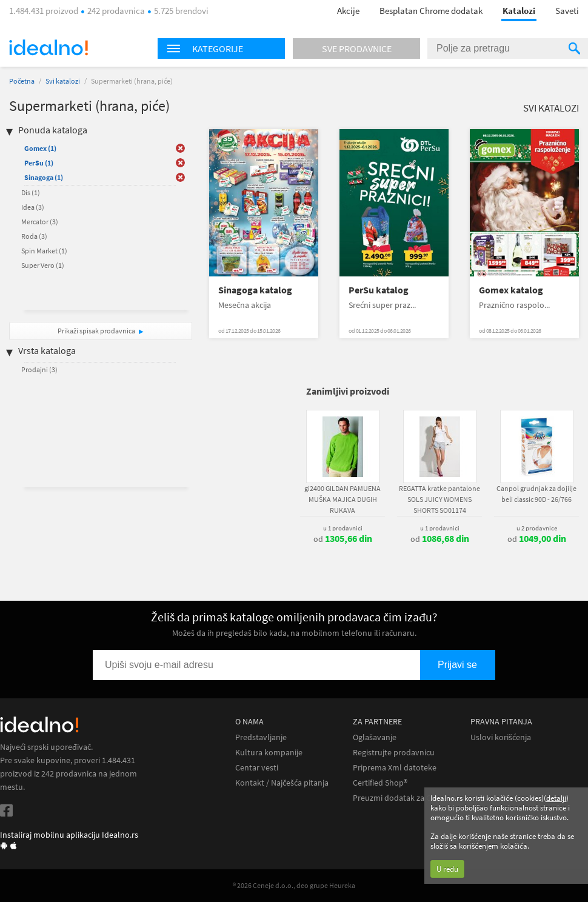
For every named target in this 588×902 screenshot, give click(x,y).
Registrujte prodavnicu (394, 753)
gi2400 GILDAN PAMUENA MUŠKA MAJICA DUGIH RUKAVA (342, 499)
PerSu (39, 163)
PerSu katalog (379, 290)
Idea (33, 207)
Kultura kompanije (269, 753)
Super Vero (43, 265)
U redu (447, 869)
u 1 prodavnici (343, 528)
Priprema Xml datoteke (395, 768)
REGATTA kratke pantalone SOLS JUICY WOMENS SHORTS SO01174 (439, 499)
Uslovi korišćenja (501, 737)
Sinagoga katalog (255, 290)
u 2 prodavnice (537, 528)
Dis (31, 192)
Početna (22, 81)
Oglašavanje (375, 737)
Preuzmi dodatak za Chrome (404, 798)
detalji (556, 798)
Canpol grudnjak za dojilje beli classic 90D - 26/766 (536, 494)
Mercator (40, 222)
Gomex (40, 148)
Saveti (567, 11)
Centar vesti (257, 768)
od (343, 539)
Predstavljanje (261, 737)
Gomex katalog (511, 290)
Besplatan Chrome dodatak (431, 11)
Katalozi (519, 11)
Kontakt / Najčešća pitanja (282, 783)
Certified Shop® (380, 783)
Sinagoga (44, 177)
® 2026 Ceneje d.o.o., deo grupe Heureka (294, 885)
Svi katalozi (63, 81)
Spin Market (44, 251)
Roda (34, 236)
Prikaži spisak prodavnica (96, 331)
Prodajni (39, 369)
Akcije (348, 11)
